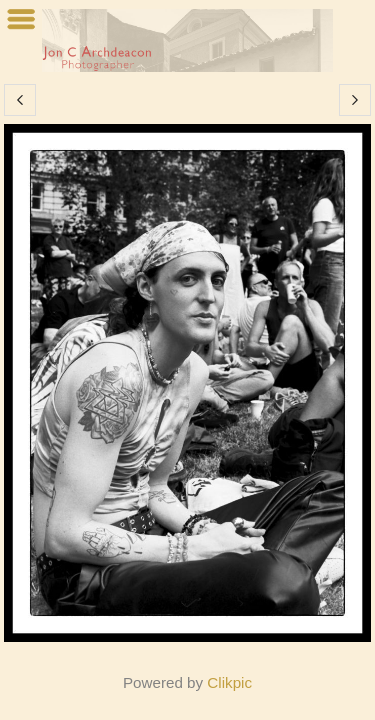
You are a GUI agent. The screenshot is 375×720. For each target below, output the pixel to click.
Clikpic (229, 682)
